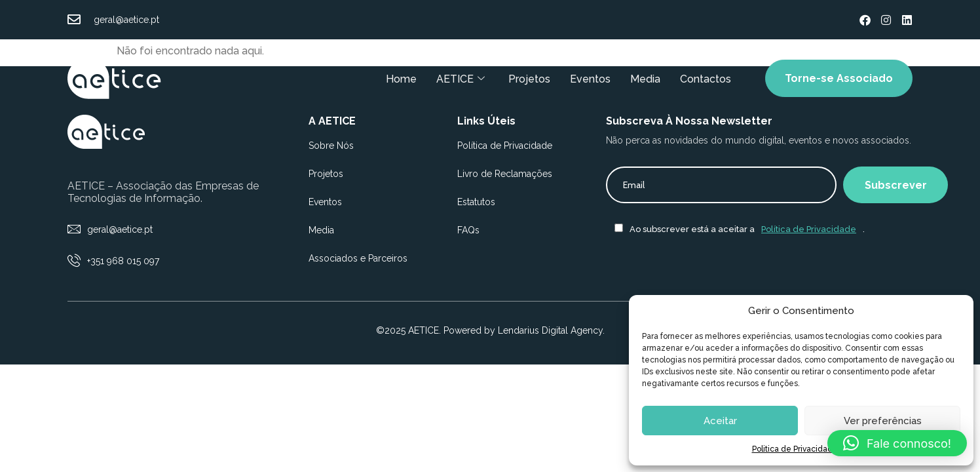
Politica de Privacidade (795, 449)
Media (644, 78)
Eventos (589, 78)
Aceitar (720, 421)
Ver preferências (883, 421)
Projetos (528, 78)
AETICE (459, 78)
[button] (897, 443)
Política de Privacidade (809, 229)
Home (400, 78)
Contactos (704, 78)
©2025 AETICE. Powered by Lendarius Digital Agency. (490, 330)
